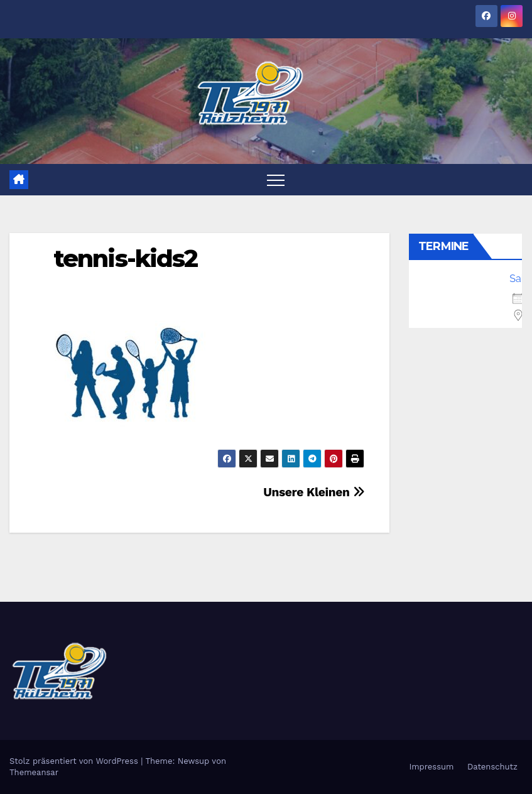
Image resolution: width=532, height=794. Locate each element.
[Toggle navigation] (276, 180)
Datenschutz (492, 767)
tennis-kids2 (125, 258)
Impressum (431, 767)
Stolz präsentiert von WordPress (75, 761)
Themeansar (34, 772)
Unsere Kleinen (314, 492)
